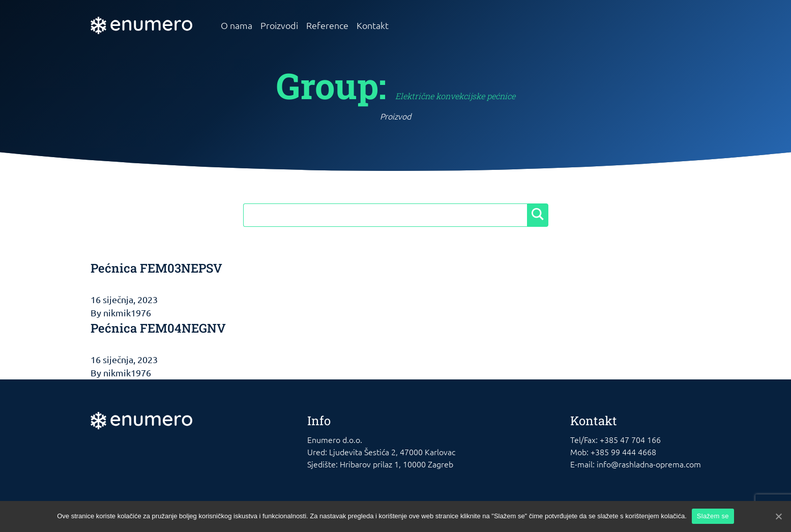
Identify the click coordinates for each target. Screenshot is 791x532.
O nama (237, 25)
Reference (327, 25)
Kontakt (373, 25)
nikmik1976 (127, 313)
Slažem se (713, 516)
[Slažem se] (778, 516)
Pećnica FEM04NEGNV (158, 328)
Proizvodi (279, 25)
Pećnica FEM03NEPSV (156, 268)
